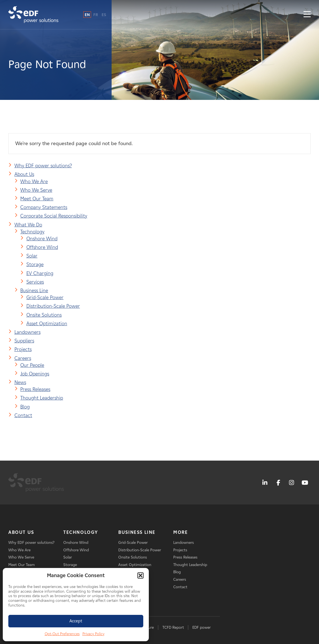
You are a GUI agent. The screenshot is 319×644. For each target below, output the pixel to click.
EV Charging (40, 273)
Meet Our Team (37, 199)
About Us (24, 174)
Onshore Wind (42, 239)
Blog (25, 407)
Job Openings (35, 374)
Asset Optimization (47, 324)
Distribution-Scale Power (53, 306)
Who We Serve (36, 190)
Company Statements (44, 207)
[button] (140, 575)
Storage (35, 264)
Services (35, 282)
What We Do (28, 225)
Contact (23, 415)
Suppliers (24, 341)
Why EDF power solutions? (43, 166)
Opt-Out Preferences (62, 634)
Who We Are (34, 181)
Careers (23, 358)
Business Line (34, 291)
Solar (32, 256)
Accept (76, 621)
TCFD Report (173, 627)
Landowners (27, 332)
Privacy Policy (93, 634)
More (180, 532)
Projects (23, 349)
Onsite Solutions (44, 315)
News (20, 382)
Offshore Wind (42, 247)
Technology (32, 232)
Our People (32, 365)
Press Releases (35, 389)
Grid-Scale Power (45, 297)
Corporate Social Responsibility (54, 216)
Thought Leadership (42, 398)
